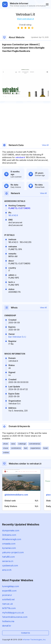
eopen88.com (9, 591)
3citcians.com (9, 535)
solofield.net (8, 599)
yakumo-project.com (13, 552)
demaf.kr (7, 626)
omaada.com (9, 544)
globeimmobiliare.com (16, 495)
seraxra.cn (8, 561)
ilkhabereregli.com (12, 539)
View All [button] (45, 145)
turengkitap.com (11, 586)
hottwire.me (8, 621)
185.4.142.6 (13, 215)
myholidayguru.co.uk (13, 613)
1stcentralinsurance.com (15, 617)
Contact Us (26, 633)
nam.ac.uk (7, 604)
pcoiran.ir (7, 595)
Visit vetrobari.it (25, 19)
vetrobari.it (20, 157)
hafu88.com (8, 557)
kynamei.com (9, 548)
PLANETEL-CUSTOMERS (19, 208)
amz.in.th (7, 570)
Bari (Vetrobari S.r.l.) (17, 337)
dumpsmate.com (11, 530)
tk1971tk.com (9, 608)
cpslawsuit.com (10, 566)
